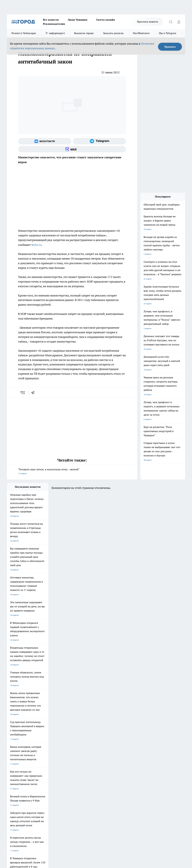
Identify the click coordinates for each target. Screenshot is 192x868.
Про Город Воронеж (98, 739)
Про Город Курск (42, 744)
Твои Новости (41, 739)
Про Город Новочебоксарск (19, 739)
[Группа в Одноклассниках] (155, 744)
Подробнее (120, 817)
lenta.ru (36, 245)
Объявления (12, 766)
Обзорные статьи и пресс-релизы (102, 766)
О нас (49, 762)
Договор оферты (54, 766)
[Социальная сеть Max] (72, 149)
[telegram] (34, 393)
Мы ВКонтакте (141, 33)
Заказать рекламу (113, 33)
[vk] (23, 393)
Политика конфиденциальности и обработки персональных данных (37, 822)
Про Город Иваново (125, 739)
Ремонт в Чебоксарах (24, 33)
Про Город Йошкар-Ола (72, 739)
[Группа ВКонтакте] (45, 141)
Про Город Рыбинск (70, 744)
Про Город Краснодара (72, 751)
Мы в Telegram (168, 33)
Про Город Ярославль (17, 744)
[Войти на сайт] (179, 22)
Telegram (11, 762)
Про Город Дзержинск (17, 751)
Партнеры (92, 771)
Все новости (51, 20)
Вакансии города (84, 33)
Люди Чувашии (78, 20)
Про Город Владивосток (45, 751)
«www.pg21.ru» (29, 777)
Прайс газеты (13, 771)
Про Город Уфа (96, 744)
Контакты (91, 762)
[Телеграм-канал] (99, 141)
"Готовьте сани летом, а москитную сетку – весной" (72, 472)
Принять (170, 47)
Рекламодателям (54, 24)
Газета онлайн (106, 20)
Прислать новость (148, 22)
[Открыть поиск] (171, 22)
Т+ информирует (55, 33)
